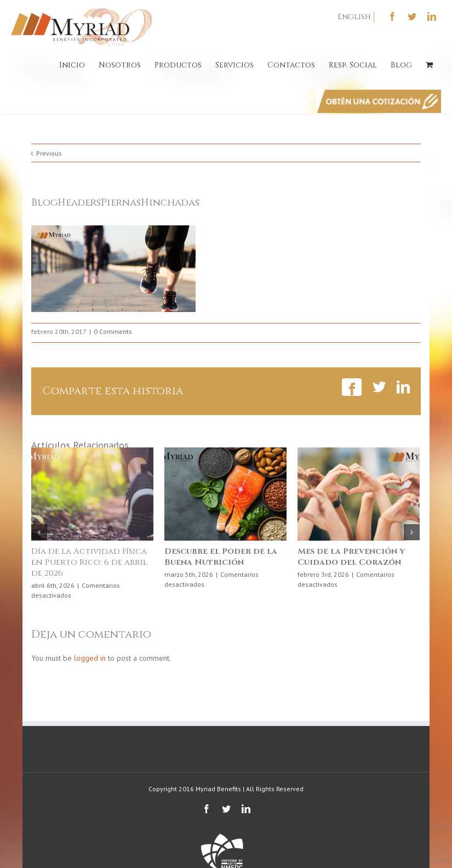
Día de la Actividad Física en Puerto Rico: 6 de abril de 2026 (89, 562)
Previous (49, 153)
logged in (90, 658)
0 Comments (113, 331)
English (354, 17)
